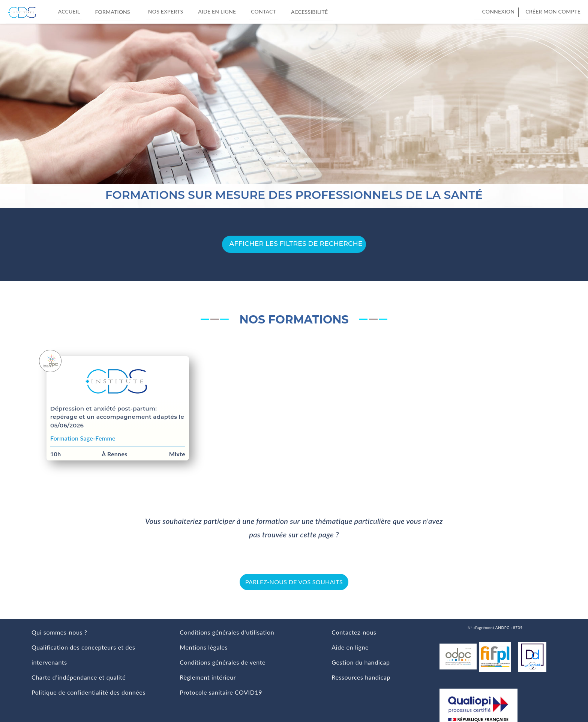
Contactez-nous (354, 632)
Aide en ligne (217, 11)
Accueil (69, 11)
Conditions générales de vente (223, 662)
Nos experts (166, 11)
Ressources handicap (361, 677)
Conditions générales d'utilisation (227, 632)
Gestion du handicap (361, 662)
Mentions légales (204, 647)
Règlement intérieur (208, 677)
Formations (114, 11)
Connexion (498, 11)
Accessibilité (311, 11)
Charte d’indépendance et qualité (79, 677)
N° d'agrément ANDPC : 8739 (495, 627)
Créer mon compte (553, 11)
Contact (263, 11)
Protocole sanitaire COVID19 (221, 692)
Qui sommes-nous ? (59, 632)
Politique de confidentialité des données (88, 692)
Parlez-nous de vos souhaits (294, 582)
